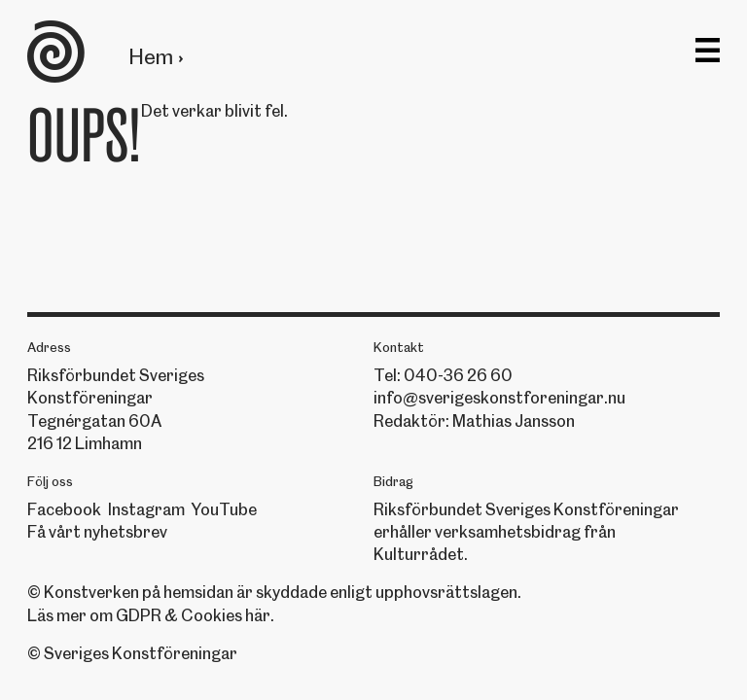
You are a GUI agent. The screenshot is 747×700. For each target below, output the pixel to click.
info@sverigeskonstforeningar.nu (499, 398)
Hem (151, 57)
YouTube (224, 509)
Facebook (64, 509)
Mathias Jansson (514, 421)
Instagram (146, 509)
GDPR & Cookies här (193, 615)
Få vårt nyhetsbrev (97, 532)
